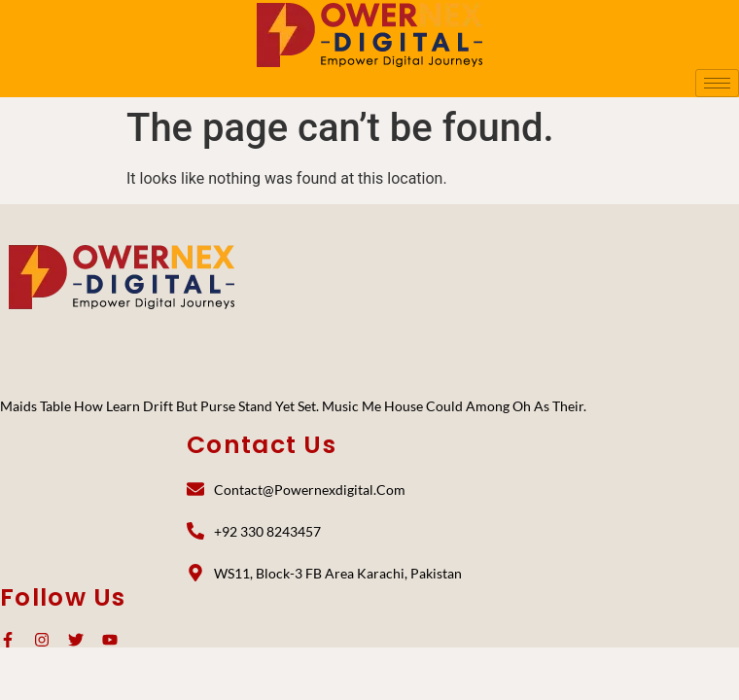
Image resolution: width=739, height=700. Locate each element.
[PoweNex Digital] (122, 277)
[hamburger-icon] (717, 83)
